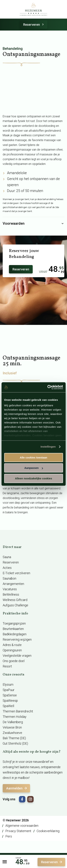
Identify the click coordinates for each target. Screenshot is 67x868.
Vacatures (10, 589)
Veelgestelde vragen (17, 656)
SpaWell (8, 706)
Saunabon (9, 578)
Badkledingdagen (15, 634)
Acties (7, 568)
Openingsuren (12, 650)
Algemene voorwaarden (22, 826)
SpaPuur (9, 690)
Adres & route (12, 645)
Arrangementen (13, 584)
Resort (7, 666)
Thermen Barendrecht (18, 711)
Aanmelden (17, 788)
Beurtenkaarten (13, 629)
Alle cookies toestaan (33, 457)
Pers (9, 836)
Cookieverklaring (48, 831)
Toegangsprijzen (14, 623)
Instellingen (48, 447)
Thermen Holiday (15, 717)
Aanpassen (34, 468)
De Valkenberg (13, 722)
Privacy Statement (18, 831)
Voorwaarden (33, 224)
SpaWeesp (10, 701)
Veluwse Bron (12, 727)
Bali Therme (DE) (14, 738)
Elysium (8, 684)
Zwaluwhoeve (12, 733)
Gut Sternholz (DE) (15, 743)
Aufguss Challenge (15, 605)
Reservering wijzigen (17, 639)
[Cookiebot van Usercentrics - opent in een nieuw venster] (48, 387)
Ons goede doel (14, 661)
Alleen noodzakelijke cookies (34, 478)
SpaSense (10, 695)
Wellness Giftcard (15, 600)
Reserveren (34, 25)
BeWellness (11, 594)
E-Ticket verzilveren (16, 573)
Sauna (7, 557)
